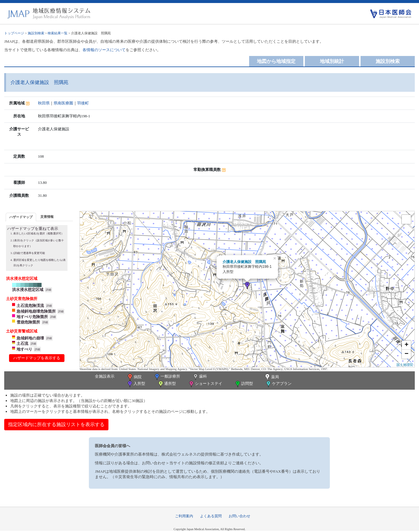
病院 (134, 377)
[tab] (21, 217)
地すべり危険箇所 (32, 317)
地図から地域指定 (276, 61)
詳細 (48, 290)
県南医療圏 (63, 103)
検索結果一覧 (58, 33)
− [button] (406, 354)
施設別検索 (36, 33)
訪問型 (244, 384)
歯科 (200, 377)
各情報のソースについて (104, 50)
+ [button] (406, 345)
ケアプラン (278, 384)
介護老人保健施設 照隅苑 (244, 262)
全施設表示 (105, 376)
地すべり (24, 349)
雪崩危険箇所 (28, 322)
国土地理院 (405, 365)
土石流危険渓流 (30, 306)
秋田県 (44, 103)
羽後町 (83, 103)
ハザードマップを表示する (37, 358)
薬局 (271, 377)
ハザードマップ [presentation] (21, 217)
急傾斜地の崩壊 (30, 338)
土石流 (22, 343)
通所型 (167, 384)
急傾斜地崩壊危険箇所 (36, 311)
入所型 (136, 384)
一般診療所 (167, 377)
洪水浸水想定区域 (28, 290)
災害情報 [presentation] (47, 217)
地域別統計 (332, 61)
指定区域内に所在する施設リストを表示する (56, 424)
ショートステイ (205, 384)
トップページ (14, 33)
